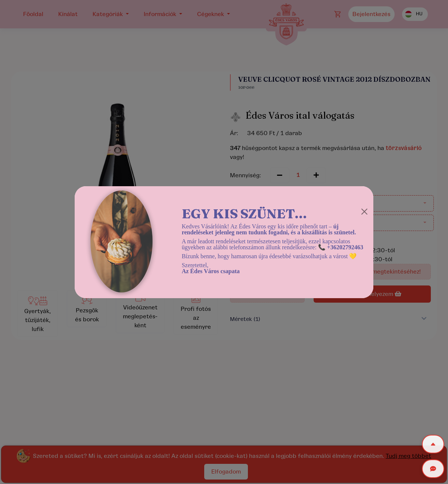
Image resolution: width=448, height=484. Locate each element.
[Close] (364, 212)
